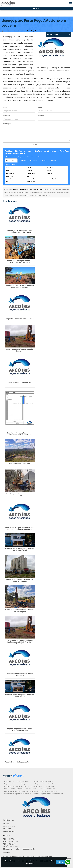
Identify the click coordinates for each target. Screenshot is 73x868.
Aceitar (60, 862)
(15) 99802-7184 (12, 846)
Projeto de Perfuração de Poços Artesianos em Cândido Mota (20, 434)
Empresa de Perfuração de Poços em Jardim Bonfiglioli (20, 549)
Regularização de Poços (23, 781)
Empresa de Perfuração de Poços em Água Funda (20, 695)
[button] (70, 3)
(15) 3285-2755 (11, 841)
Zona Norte (23, 160)
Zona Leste (53, 160)
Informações (9, 831)
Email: (41, 107)
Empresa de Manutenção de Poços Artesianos (19, 784)
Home (7, 824)
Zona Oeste (33, 160)
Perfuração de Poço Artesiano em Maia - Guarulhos (20, 580)
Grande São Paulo (12, 164)
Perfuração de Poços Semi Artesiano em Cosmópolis (20, 611)
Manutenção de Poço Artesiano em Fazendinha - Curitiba (20, 286)
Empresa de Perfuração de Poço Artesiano (48, 784)
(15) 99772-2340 (12, 839)
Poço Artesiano (9, 781)
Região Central (11, 160)
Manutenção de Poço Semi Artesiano (16, 791)
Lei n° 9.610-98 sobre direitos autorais (39, 195)
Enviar (36, 144)
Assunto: (42, 116)
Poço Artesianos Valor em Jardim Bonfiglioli (20, 674)
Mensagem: (8, 124)
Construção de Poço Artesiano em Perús (20, 495)
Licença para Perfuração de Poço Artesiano (18, 789)
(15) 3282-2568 (11, 844)
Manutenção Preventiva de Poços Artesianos (44, 791)
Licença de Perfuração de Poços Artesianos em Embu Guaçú (20, 231)
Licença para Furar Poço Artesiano (44, 786)
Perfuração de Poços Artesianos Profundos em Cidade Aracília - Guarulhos (20, 642)
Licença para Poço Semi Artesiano (44, 789)
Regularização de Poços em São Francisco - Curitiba (20, 729)
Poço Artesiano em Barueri (20, 463)
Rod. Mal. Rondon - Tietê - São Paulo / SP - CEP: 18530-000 (28, 857)
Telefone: (7, 116)
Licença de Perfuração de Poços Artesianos (18, 786)
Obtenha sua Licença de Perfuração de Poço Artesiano (21, 794)
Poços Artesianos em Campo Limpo (20, 319)
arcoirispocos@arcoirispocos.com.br (20, 849)
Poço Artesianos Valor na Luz (20, 382)
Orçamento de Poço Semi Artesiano (52, 794)
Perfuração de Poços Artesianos (43, 781)
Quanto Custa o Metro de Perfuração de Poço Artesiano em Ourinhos (20, 528)
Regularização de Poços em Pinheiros (20, 762)
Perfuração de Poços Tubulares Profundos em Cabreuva (20, 261)
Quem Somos (10, 826)
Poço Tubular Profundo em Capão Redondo (20, 350)
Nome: (6, 107)
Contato (8, 829)
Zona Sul (43, 160)
